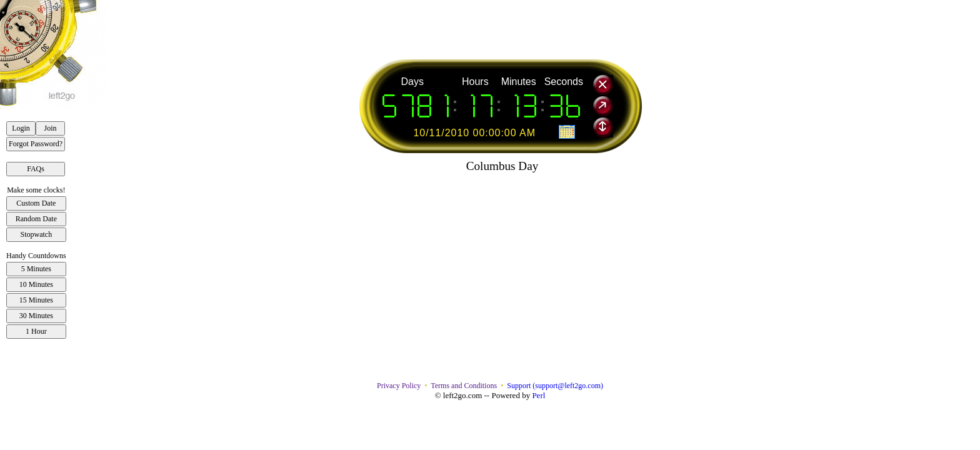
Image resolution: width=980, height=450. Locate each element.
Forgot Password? (36, 144)
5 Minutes (36, 269)
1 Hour (36, 331)
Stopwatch (37, 234)
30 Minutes (36, 316)
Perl (538, 395)
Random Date (36, 219)
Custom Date (36, 203)
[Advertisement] (502, 28)
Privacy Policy (399, 386)
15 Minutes (36, 300)
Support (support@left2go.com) (555, 386)
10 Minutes (36, 284)
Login (21, 128)
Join (51, 128)
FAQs (36, 169)
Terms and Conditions (464, 386)
